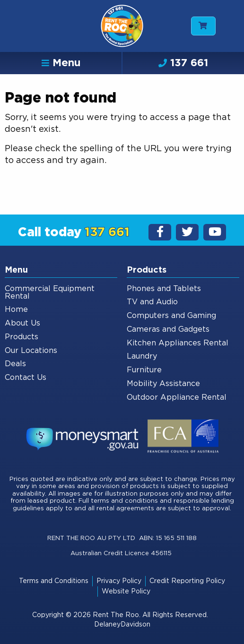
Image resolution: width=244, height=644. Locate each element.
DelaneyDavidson (122, 625)
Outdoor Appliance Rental (177, 397)
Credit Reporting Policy (187, 581)
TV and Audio (152, 302)
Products (22, 337)
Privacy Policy (119, 581)
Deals (15, 364)
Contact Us (26, 378)
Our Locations (31, 351)
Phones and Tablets (164, 289)
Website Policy (126, 592)
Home (16, 309)
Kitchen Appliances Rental (178, 343)
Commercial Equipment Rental (50, 292)
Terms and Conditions (54, 581)
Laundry (142, 356)
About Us (22, 323)
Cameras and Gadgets (168, 329)
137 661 (183, 63)
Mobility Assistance (163, 384)
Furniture (144, 370)
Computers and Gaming (171, 316)
